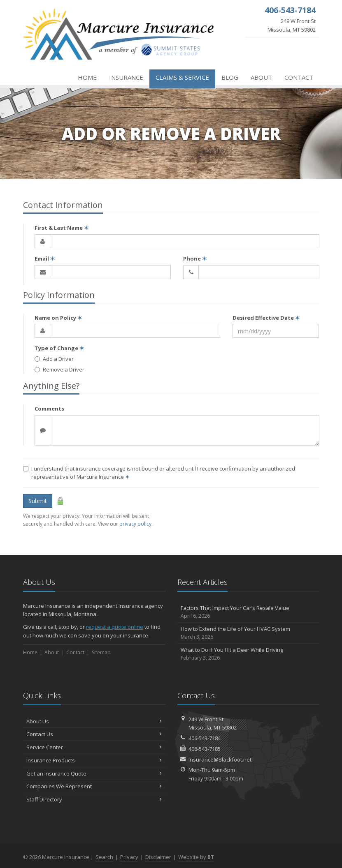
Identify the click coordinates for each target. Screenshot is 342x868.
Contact (299, 77)
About (261, 77)
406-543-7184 (205, 738)
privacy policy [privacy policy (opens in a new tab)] (135, 524)
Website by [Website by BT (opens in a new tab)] (196, 857)
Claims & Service (182, 77)
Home (87, 77)
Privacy (129, 857)
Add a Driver (54, 359)
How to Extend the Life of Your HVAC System (248, 633)
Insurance (126, 77)
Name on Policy (58, 318)
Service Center (94, 747)
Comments (49, 409)
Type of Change (59, 348)
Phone (195, 259)
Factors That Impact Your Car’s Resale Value (248, 612)
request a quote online (115, 627)
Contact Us (94, 734)
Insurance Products (94, 760)
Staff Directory (94, 799)
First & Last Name (62, 228)
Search (104, 857)
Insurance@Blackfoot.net (220, 759)
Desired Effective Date (266, 318)
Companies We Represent (94, 786)
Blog (230, 77)
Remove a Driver (59, 369)
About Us (94, 721)
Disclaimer (158, 857)
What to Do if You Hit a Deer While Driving (248, 654)
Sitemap (101, 652)
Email (45, 259)
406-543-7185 (205, 749)
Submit (38, 501)
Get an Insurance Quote (94, 773)
